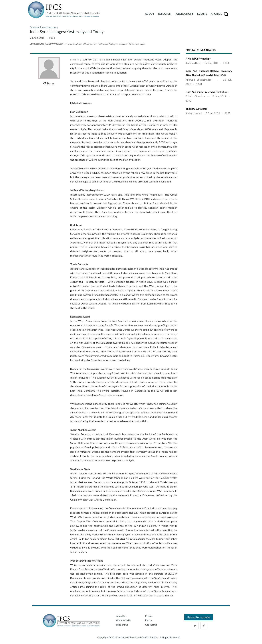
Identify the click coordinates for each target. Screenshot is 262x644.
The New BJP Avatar (196, 109)
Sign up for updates (199, 617)
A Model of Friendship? (198, 59)
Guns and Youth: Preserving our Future (206, 92)
